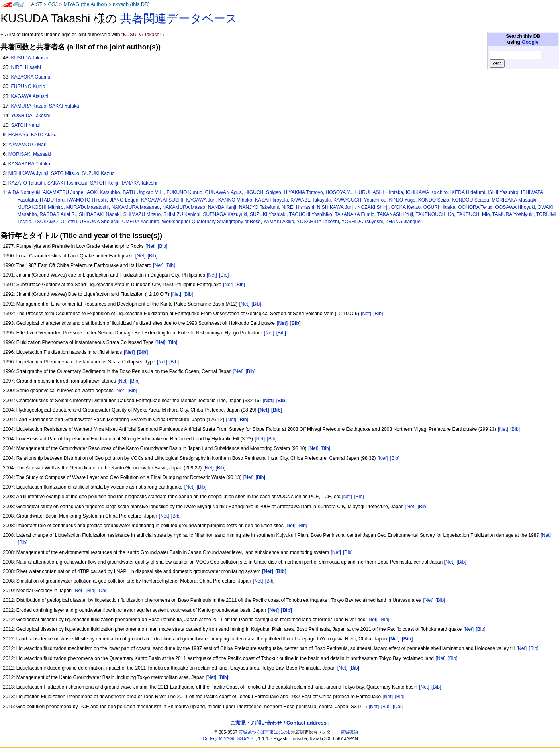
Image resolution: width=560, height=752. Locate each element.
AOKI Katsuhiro (103, 192)
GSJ (53, 4)
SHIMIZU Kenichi (182, 214)
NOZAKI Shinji (373, 207)
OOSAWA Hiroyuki (515, 207)
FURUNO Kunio (28, 86)
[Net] (151, 246)
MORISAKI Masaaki (30, 154)
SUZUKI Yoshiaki (268, 214)
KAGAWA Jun (201, 200)
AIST (37, 4)
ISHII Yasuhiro (503, 192)
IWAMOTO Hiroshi (87, 200)
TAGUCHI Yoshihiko (311, 214)
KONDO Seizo (434, 200)
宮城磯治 (349, 732)
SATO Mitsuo (65, 173)
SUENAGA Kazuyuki (225, 214)
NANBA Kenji (222, 207)
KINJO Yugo (402, 200)
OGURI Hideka (440, 207)
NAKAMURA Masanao (136, 207)
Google (530, 42)
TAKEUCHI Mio (473, 214)
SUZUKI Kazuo (98, 173)
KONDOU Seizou (470, 200)
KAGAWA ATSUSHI (162, 200)
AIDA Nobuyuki (24, 192)
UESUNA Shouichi (99, 222)
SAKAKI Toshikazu (68, 183)
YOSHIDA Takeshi (30, 116)
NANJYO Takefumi (259, 207)
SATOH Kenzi (25, 125)
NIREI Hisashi (26, 67)
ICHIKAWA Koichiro (427, 192)
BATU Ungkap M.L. (143, 192)
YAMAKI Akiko (279, 222)
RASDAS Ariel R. (58, 214)
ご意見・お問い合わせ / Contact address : (280, 723)
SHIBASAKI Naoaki (100, 214)
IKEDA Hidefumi (468, 192)
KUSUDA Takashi (29, 58)
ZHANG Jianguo (403, 222)
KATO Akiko (44, 135)
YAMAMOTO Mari (27, 145)
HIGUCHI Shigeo (263, 192)
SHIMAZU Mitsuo (142, 214)
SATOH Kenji (104, 183)
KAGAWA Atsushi (29, 96)
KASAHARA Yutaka (29, 164)
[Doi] (103, 591)
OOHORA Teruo (475, 207)
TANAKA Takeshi (139, 183)
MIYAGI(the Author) (85, 4)
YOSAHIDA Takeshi (318, 222)
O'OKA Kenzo (406, 207)
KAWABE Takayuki (310, 200)
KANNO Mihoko (235, 200)
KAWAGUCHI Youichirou (360, 200)
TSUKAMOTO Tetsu (55, 222)
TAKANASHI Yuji (395, 214)
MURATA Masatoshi (87, 207)
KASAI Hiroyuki (271, 200)
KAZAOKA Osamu (30, 77)
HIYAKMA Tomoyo (303, 192)
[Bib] (163, 246)
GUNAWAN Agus (223, 192)
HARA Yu (18, 135)
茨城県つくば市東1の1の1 (264, 732)
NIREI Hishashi (298, 207)
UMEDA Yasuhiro (140, 222)
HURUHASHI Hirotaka (379, 192)
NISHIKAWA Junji (336, 207)
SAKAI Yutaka (64, 106)
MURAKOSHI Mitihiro (41, 207)
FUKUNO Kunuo (184, 192)
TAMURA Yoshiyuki (513, 214)
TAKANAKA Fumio (354, 214)
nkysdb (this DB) (131, 4)
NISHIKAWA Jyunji (28, 173)
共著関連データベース (179, 18)
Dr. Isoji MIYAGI (219, 738)
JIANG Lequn (124, 200)
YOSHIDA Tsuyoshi (362, 222)
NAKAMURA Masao (184, 207)
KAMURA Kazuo (28, 106)
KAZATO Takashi (26, 183)
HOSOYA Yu (339, 192)
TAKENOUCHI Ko (435, 214)
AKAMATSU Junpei (64, 192)
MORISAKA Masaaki (514, 200)
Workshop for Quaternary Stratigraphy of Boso (211, 222)
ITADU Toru (52, 200)
